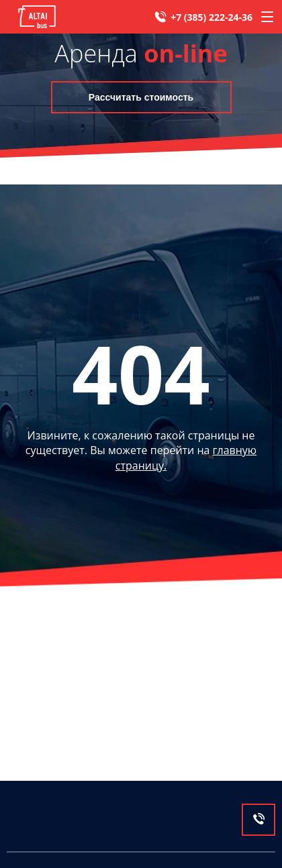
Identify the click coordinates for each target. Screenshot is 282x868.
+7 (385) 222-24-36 (211, 17)
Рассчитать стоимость (141, 97)
